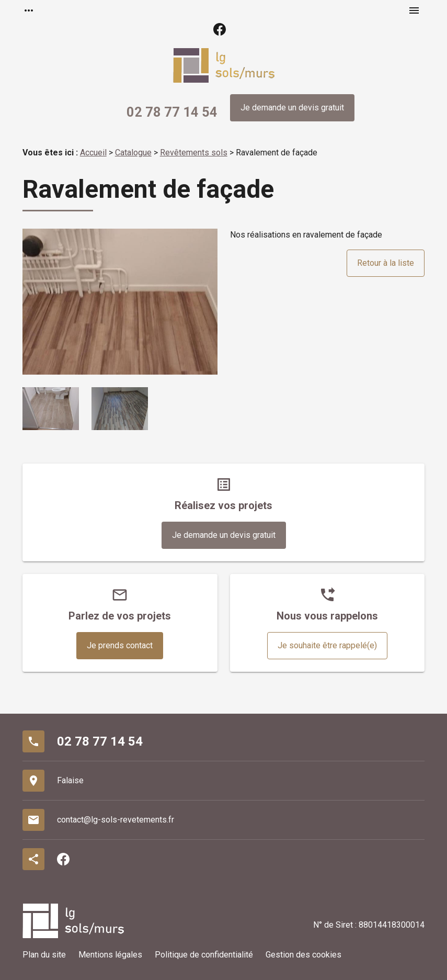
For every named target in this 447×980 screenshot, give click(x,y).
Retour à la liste (386, 263)
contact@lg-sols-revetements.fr (116, 820)
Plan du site (44, 955)
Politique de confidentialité (204, 955)
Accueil (93, 153)
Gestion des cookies (303, 955)
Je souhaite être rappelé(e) (327, 645)
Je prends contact (120, 645)
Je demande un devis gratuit (292, 108)
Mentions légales (110, 955)
